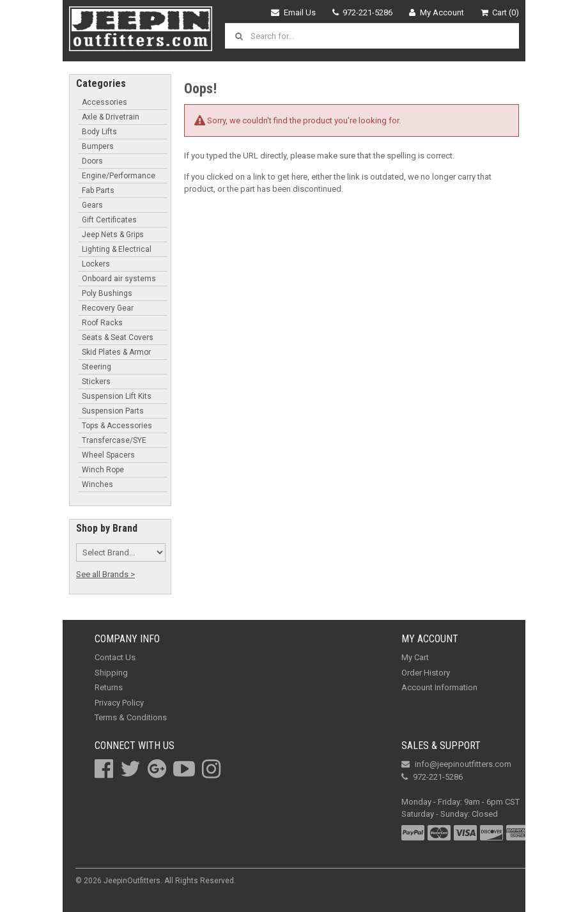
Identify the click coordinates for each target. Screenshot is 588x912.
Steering (97, 367)
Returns (109, 687)
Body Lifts (99, 132)
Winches (97, 484)
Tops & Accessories (117, 426)
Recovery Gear (108, 308)
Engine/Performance (119, 176)
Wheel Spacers (108, 455)
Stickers (96, 382)
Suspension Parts (113, 411)
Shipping (111, 673)
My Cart (415, 657)
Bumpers (98, 146)
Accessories (104, 102)
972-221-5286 (363, 12)
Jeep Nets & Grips (113, 235)
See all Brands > (105, 574)
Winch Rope (103, 470)
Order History (426, 673)
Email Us (293, 12)
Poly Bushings (107, 293)
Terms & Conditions (131, 717)
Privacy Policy (119, 703)
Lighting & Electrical (117, 249)
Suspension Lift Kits (117, 396)
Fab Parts (98, 190)
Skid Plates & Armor (116, 352)
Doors (92, 161)
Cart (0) (500, 12)
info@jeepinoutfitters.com (456, 764)
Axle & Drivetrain (111, 117)
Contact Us (115, 657)
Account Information (439, 687)
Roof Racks (102, 323)
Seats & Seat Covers (118, 337)
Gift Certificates (109, 220)
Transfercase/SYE (114, 440)
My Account (437, 12)
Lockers (96, 264)
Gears (92, 205)
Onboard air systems (119, 279)
